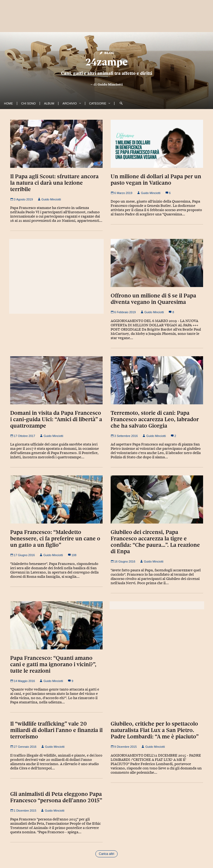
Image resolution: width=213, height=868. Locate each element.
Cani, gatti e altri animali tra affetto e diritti (107, 73)
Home (8, 103)
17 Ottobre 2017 (23, 436)
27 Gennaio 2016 (23, 747)
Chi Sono (28, 103)
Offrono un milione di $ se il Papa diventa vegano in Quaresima (153, 299)
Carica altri (106, 854)
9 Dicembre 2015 (124, 747)
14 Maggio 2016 (23, 681)
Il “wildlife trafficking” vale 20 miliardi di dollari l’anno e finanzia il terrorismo (56, 730)
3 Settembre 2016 (124, 436)
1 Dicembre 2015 (23, 811)
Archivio (70, 103)
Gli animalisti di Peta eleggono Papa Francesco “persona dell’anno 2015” (56, 797)
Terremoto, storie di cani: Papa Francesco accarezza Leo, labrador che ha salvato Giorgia (155, 419)
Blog (106, 53)
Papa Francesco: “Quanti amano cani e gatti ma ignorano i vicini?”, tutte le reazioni (53, 664)
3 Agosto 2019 (22, 199)
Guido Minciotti (110, 84)
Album (49, 103)
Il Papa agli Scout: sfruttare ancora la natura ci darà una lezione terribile (54, 183)
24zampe (106, 62)
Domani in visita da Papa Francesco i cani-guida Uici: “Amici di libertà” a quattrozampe (56, 419)
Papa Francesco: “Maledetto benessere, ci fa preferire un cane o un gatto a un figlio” (55, 538)
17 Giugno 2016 (23, 555)
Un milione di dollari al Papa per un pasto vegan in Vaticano (156, 180)
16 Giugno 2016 (123, 561)
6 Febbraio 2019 (123, 312)
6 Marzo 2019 (122, 193)
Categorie (98, 103)
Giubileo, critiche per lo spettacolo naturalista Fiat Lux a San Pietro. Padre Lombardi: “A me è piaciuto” (155, 730)
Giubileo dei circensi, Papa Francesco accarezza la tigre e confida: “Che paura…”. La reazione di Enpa (155, 542)
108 (72, 555)
